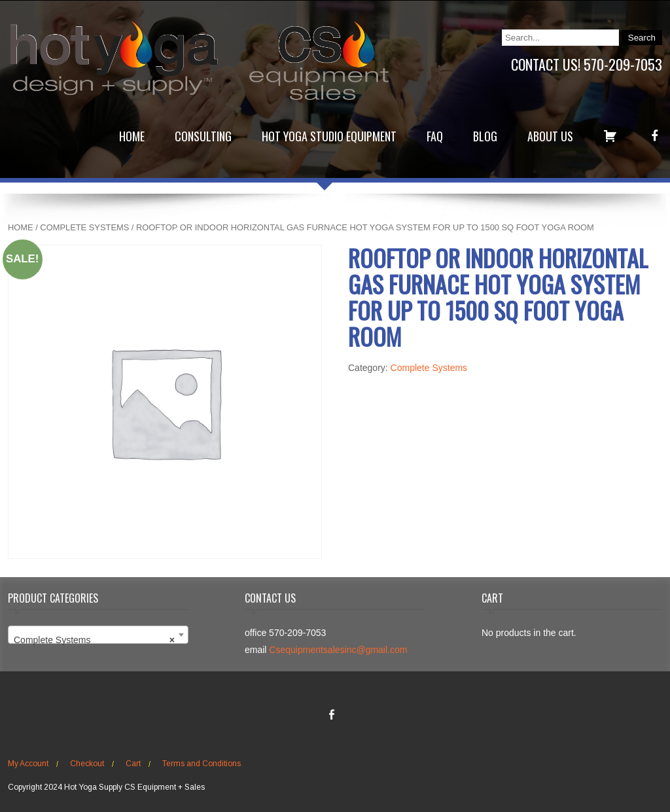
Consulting (203, 136)
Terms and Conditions (202, 764)
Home (132, 136)
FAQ (435, 136)
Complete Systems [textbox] (94, 640)
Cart (133, 764)
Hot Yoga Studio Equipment (329, 136)
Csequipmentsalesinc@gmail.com (338, 650)
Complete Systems (84, 227)
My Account (28, 764)
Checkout (87, 764)
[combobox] (98, 635)
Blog (485, 136)
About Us (550, 136)
